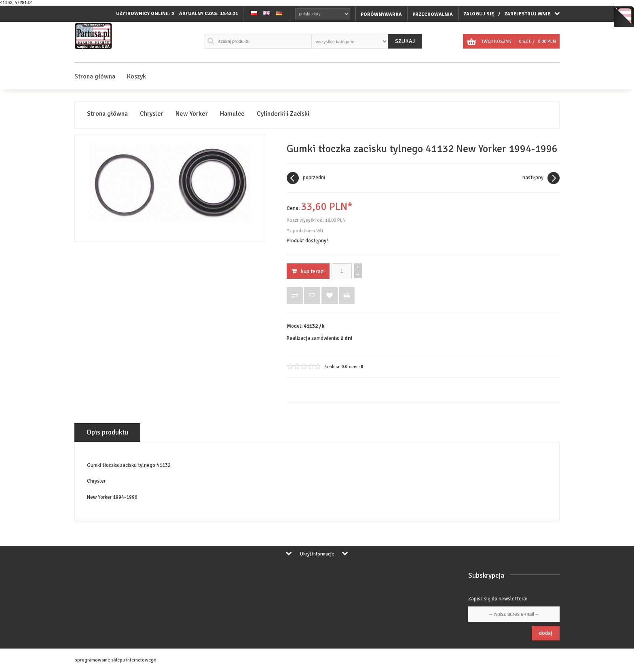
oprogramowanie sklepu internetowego (115, 660)
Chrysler (152, 114)
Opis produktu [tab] (107, 432)
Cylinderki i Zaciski (283, 114)
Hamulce (232, 114)
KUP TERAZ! (308, 271)
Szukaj (405, 41)
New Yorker (192, 114)
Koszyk (136, 76)
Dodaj (546, 633)
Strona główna (95, 76)
